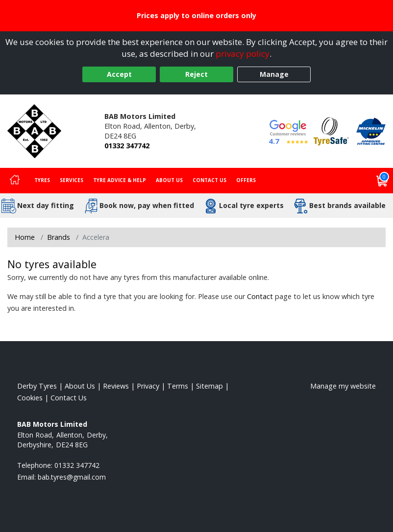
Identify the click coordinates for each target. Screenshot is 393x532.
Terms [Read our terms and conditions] (178, 386)
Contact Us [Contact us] (209, 180)
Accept (119, 74)
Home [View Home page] (25, 237)
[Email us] (72, 477)
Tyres (42, 180)
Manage (274, 74)
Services (72, 180)
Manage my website (343, 386)
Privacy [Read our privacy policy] (148, 386)
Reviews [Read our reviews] (116, 386)
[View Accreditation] (331, 130)
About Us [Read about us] (80, 386)
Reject (196, 74)
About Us (169, 180)
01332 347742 (127, 146)
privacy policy (243, 54)
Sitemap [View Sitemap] (209, 386)
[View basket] (382, 181)
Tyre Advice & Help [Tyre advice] (120, 180)
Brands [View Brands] (59, 237)
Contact (260, 296)
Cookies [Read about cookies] (30, 398)
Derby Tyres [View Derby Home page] (37, 386)
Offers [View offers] (246, 180)
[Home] (15, 181)
